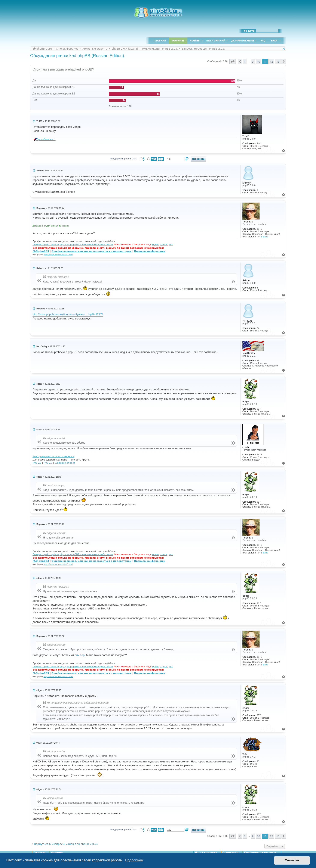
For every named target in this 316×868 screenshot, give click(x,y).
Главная (160, 41)
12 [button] (271, 62)
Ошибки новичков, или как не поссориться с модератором (92, 251)
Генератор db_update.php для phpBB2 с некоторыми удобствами (73, 245)
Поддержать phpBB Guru (123, 159)
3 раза (265, 237)
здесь (155, 245)
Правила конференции (150, 251)
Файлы (195, 41)
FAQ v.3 (48, 463)
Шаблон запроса (65, 463)
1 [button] (245, 62)
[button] (233, 62)
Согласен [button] (292, 860)
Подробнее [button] (134, 860)
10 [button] (259, 62)
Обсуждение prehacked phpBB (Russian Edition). (78, 56)
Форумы (178, 41)
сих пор (80, 655)
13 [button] (278, 62)
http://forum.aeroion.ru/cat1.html (58, 255)
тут (171, 245)
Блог (275, 41)
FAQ (263, 41)
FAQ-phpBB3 (41, 251)
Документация (243, 41)
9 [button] (253, 62)
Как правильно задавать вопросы (53, 456)
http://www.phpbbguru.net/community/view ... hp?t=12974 (68, 314)
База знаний (216, 41)
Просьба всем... (46, 139)
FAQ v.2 (37, 463)
